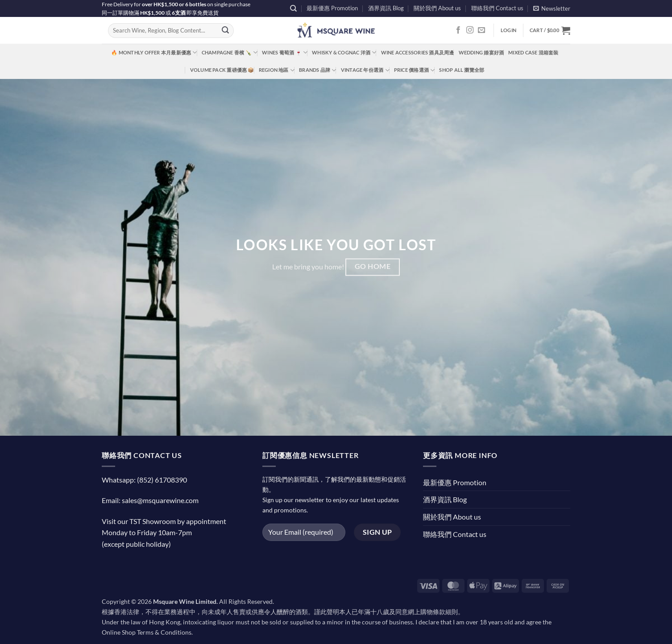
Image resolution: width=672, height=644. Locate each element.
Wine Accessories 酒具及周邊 (418, 52)
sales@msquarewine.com (160, 500)
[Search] (293, 8)
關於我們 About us (437, 8)
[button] (552, 8)
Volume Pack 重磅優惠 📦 (222, 70)
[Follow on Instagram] (470, 30)
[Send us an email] (481, 30)
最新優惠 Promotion (332, 8)
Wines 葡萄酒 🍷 (285, 52)
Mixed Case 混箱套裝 (533, 52)
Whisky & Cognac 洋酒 (344, 52)
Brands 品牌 (317, 70)
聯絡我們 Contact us (497, 8)
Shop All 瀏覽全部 (462, 70)
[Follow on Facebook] (458, 30)
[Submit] (225, 31)
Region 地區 (277, 70)
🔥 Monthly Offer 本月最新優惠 (154, 52)
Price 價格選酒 (415, 70)
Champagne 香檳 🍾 (230, 52)
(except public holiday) (136, 544)
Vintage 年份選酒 (365, 70)
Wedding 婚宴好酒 (481, 52)
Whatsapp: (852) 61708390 (144, 480)
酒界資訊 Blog (386, 8)
